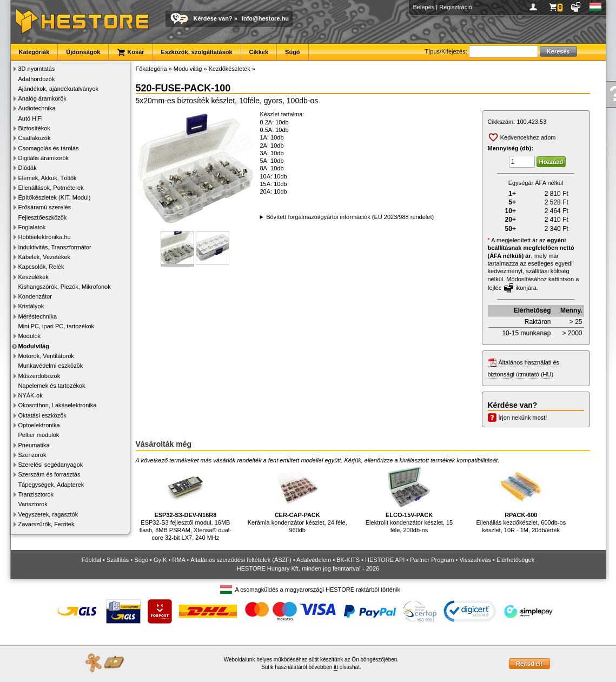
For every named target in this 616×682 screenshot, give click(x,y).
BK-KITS (348, 560)
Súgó (293, 52)
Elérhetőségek (515, 560)
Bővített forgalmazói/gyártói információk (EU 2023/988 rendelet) (350, 217)
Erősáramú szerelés (45, 207)
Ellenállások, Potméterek (51, 188)
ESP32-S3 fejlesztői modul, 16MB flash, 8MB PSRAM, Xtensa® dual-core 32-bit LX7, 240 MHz (186, 503)
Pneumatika (34, 445)
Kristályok (31, 306)
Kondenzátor (35, 296)
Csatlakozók (35, 138)
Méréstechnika (38, 316)
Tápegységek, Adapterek (51, 485)
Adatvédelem (314, 560)
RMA (178, 560)
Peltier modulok (39, 435)
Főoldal (91, 560)
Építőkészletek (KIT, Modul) (55, 197)
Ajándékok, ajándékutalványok (59, 89)
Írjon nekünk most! (523, 418)
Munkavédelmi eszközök (51, 366)
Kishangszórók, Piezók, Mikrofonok (65, 287)
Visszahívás (475, 560)
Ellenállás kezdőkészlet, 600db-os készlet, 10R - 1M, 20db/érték (521, 499)
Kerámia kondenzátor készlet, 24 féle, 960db (297, 499)
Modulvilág (34, 346)
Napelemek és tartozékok (52, 386)
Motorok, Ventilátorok (46, 356)
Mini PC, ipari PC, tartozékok (57, 326)
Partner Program (432, 560)
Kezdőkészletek (230, 69)
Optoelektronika (39, 425)
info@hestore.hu (265, 18)
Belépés (424, 7)
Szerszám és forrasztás (49, 474)
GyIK (160, 560)
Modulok (30, 336)
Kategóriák (34, 52)
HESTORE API (385, 560)
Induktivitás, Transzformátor (55, 247)
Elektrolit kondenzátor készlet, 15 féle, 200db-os (409, 499)
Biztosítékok (34, 128)
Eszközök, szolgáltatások (197, 52)
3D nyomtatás (37, 69)
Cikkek (259, 52)
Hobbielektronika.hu (45, 237)
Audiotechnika (37, 108)
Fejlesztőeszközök (43, 217)
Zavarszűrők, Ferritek (47, 524)
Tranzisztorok (36, 494)
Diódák (28, 168)
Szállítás (118, 560)
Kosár (130, 52)
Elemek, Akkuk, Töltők (48, 178)
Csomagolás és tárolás (49, 148)
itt (336, 667)
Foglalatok (32, 227)
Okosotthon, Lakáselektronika (58, 405)
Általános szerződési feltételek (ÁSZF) (241, 560)
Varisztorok (33, 504)
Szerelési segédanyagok (51, 465)
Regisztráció (456, 7)
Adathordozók (37, 79)
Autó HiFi (31, 118)
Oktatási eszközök (42, 415)
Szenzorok (32, 455)
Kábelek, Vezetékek (45, 257)
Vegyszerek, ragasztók (48, 514)
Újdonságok (83, 52)
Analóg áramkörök (42, 98)
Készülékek (34, 277)
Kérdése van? (213, 18)
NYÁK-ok (31, 395)
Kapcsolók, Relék (41, 267)
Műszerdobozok (39, 376)
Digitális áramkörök (44, 158)
